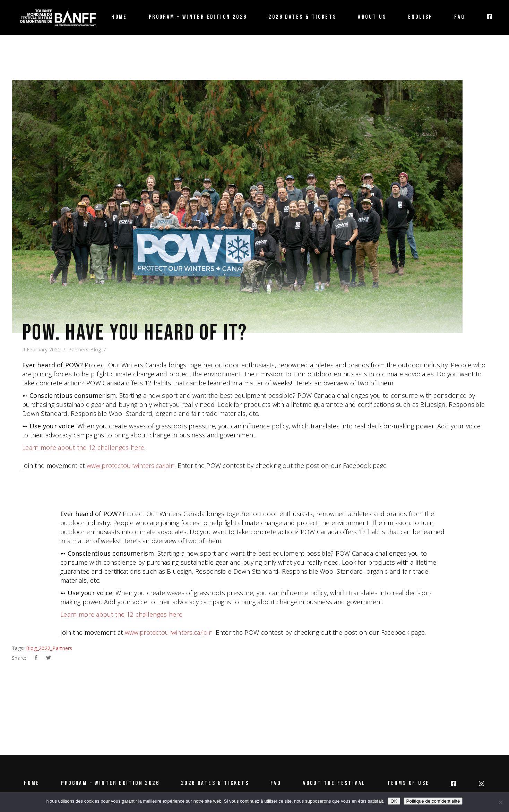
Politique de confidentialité (433, 801)
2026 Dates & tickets (215, 783)
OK (394, 801)
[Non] (500, 802)
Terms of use (408, 783)
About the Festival (334, 783)
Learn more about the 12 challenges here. (84, 447)
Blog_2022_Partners (49, 648)
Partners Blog (85, 349)
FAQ (276, 783)
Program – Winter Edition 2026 (110, 783)
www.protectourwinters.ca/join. (131, 465)
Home (32, 783)
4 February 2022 (41, 349)
